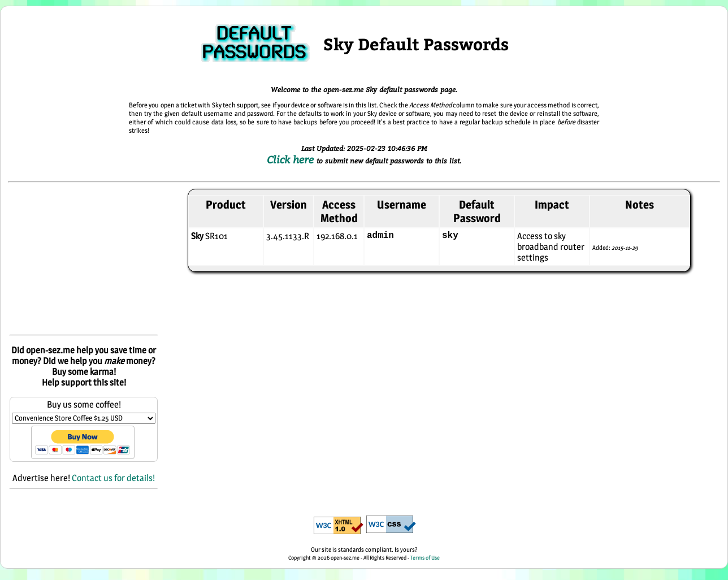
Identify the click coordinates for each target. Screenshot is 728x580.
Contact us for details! (113, 478)
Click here (292, 159)
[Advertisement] (84, 259)
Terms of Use (425, 557)
